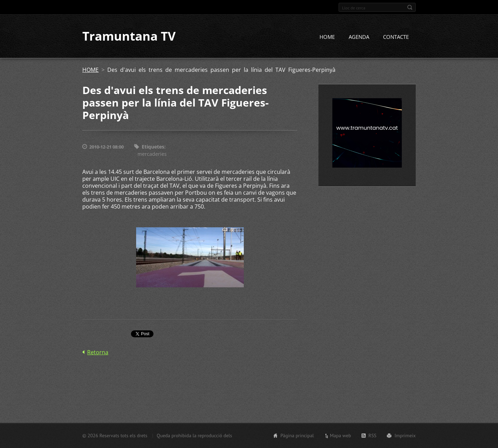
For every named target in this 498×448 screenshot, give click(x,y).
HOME (327, 37)
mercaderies (152, 154)
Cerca (410, 7)
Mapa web (341, 436)
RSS (372, 436)
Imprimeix (405, 436)
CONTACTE (396, 37)
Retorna (98, 353)
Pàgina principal (297, 436)
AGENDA (359, 37)
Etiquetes (153, 147)
